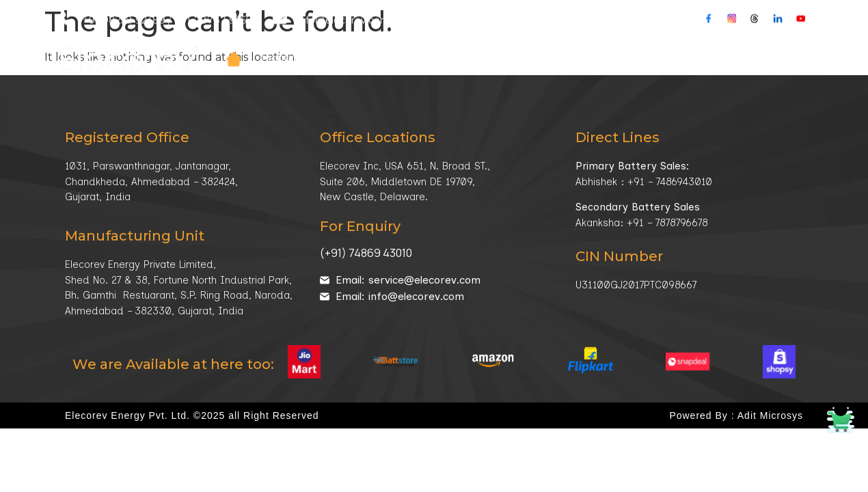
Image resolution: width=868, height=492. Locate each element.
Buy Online (784, 24)
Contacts (715, 24)
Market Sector (468, 24)
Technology (570, 24)
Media (649, 24)
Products (293, 24)
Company (374, 24)
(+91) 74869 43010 (366, 253)
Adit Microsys (770, 415)
